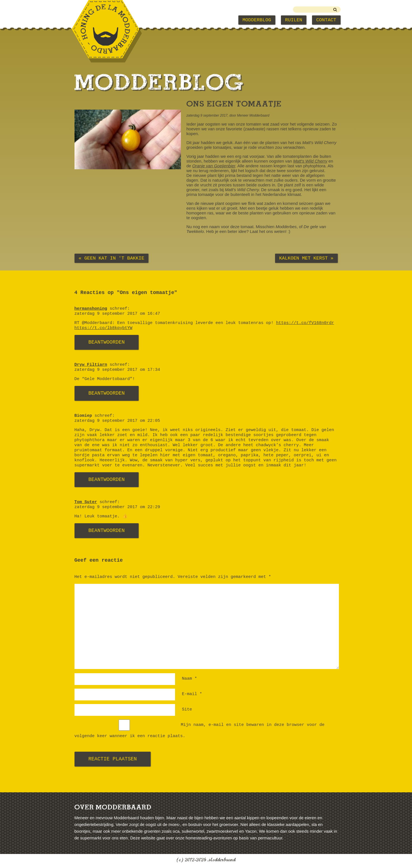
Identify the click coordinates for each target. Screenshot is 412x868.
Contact (326, 20)
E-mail (192, 694)
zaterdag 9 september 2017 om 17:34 (117, 370)
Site (187, 710)
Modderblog (257, 20)
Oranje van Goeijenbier (214, 166)
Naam (190, 679)
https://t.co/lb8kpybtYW (103, 328)
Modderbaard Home (103, 20)
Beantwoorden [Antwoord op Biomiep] (107, 480)
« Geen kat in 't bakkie (112, 258)
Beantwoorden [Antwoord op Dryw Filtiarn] (107, 393)
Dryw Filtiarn (91, 365)
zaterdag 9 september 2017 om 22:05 (117, 421)
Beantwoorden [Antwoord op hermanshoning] (107, 342)
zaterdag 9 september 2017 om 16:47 (117, 314)
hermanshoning (91, 309)
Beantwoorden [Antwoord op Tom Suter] (107, 531)
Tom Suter (86, 502)
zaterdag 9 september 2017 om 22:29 (117, 507)
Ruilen (294, 20)
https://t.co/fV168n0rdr (305, 323)
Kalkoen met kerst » (306, 258)
